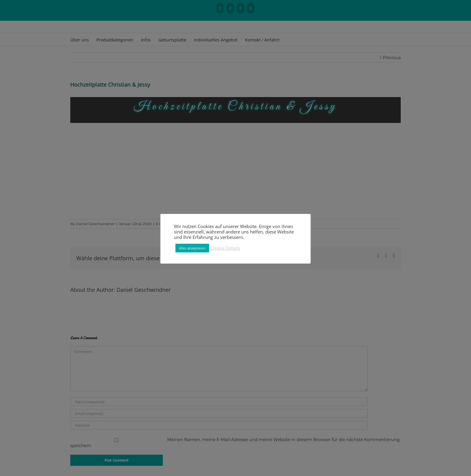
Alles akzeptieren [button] (192, 248)
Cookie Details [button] (225, 248)
